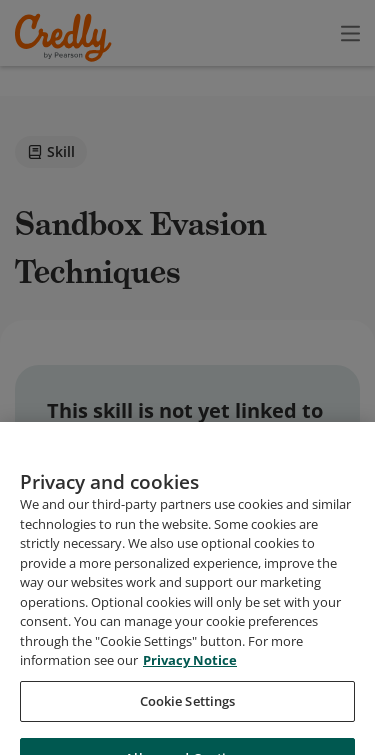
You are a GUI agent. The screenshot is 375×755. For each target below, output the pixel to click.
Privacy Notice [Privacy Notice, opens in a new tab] (190, 697)
